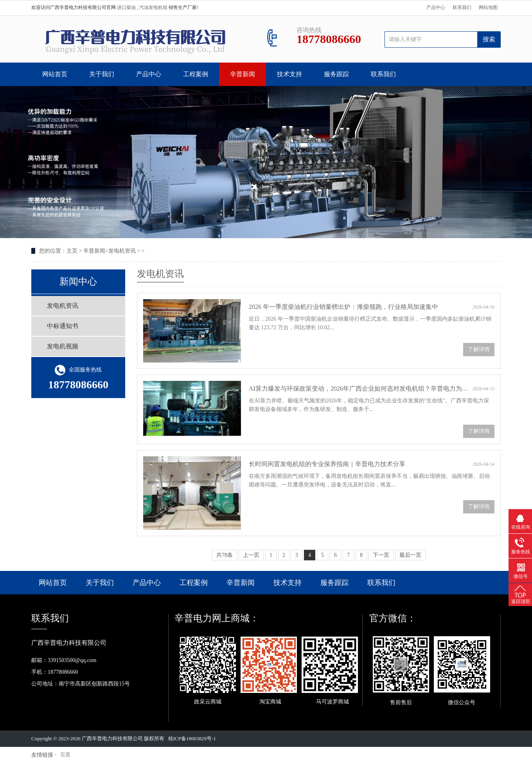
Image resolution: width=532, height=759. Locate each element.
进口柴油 (127, 7)
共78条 (225, 555)
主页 (72, 251)
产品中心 (436, 7)
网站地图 (488, 7)
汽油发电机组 (154, 7)
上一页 (251, 555)
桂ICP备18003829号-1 (192, 738)
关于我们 (102, 74)
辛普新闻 (243, 74)
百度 (65, 755)
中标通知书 (63, 326)
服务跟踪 (336, 74)
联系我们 (462, 7)
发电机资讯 (122, 251)
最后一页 (410, 555)
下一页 (381, 555)
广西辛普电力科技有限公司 (112, 738)
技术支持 (289, 74)
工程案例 (196, 74)
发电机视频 (63, 346)
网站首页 (55, 74)
